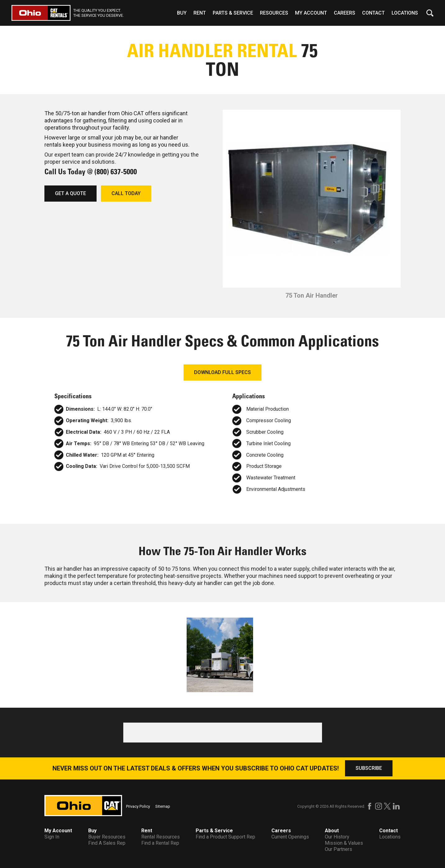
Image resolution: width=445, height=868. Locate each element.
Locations (405, 13)
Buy (182, 13)
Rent (200, 13)
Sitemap (163, 806)
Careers (345, 13)
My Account (311, 13)
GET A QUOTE (70, 193)
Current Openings (290, 837)
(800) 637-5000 (116, 172)
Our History (337, 837)
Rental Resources (161, 837)
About (332, 831)
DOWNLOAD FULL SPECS (222, 372)
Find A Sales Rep (107, 843)
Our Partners (338, 849)
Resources (274, 13)
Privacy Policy (138, 806)
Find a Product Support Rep (225, 837)
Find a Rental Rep (160, 843)
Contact (373, 13)
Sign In (52, 837)
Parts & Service (233, 13)
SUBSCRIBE (369, 768)
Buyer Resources (107, 837)
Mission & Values (344, 843)
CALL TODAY (126, 193)
